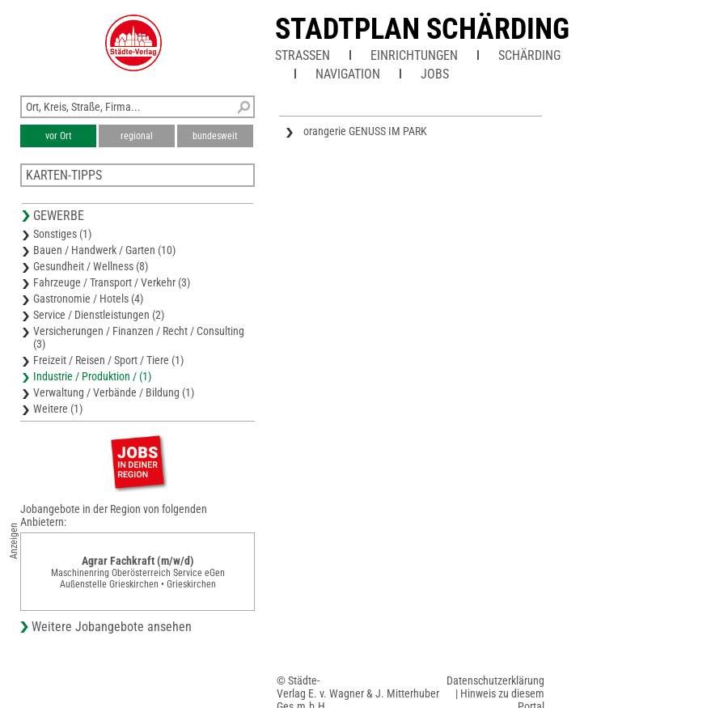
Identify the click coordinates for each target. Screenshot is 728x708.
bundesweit (215, 136)
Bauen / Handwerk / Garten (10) (104, 250)
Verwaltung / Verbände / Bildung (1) (114, 392)
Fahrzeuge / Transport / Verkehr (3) (112, 282)
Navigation (348, 74)
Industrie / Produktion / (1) (92, 376)
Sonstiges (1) (62, 234)
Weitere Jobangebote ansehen (112, 627)
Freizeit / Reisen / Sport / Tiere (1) (108, 360)
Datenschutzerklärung (495, 680)
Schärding (529, 55)
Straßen (303, 55)
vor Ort (59, 136)
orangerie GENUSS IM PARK (365, 131)
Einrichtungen (414, 55)
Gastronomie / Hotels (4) (88, 299)
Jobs (435, 74)
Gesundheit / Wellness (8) (91, 266)
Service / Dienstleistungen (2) (99, 315)
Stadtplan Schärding (422, 29)
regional (137, 136)
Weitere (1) (58, 409)
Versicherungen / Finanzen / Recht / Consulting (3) (139, 337)
